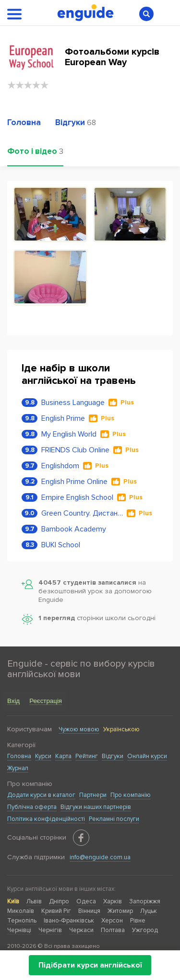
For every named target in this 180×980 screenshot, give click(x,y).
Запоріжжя (145, 901)
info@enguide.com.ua (100, 857)
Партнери (93, 795)
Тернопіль (22, 921)
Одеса (86, 901)
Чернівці (19, 930)
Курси (43, 756)
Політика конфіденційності (46, 819)
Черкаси (81, 930)
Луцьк (149, 911)
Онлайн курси (147, 756)
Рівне (138, 921)
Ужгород (145, 930)
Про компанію (131, 795)
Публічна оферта (32, 807)
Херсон (112, 921)
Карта (63, 756)
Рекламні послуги (114, 819)
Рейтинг (87, 756)
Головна (19, 756)
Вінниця (89, 911)
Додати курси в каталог (41, 795)
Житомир (120, 911)
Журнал (18, 768)
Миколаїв (21, 911)
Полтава (113, 930)
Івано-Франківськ (69, 921)
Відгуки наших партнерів (96, 807)
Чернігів (50, 930)
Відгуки (113, 756)
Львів (34, 901)
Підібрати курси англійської (90, 965)
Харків (113, 901)
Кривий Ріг (56, 911)
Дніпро (59, 901)
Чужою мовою (79, 729)
